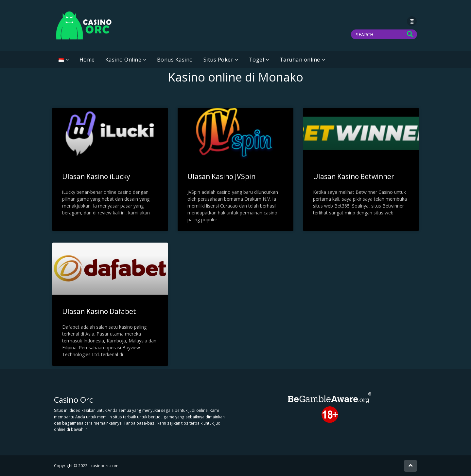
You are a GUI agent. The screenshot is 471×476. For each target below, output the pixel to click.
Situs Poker (218, 60)
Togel (257, 60)
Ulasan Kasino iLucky (96, 176)
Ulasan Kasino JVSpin (221, 176)
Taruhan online (300, 60)
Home (87, 60)
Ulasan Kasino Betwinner (354, 176)
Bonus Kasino (175, 60)
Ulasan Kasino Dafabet (99, 311)
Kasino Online (123, 60)
